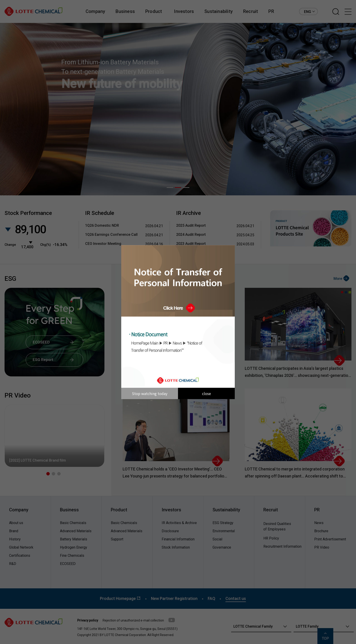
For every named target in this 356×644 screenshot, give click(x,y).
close (206, 393)
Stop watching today (150, 393)
